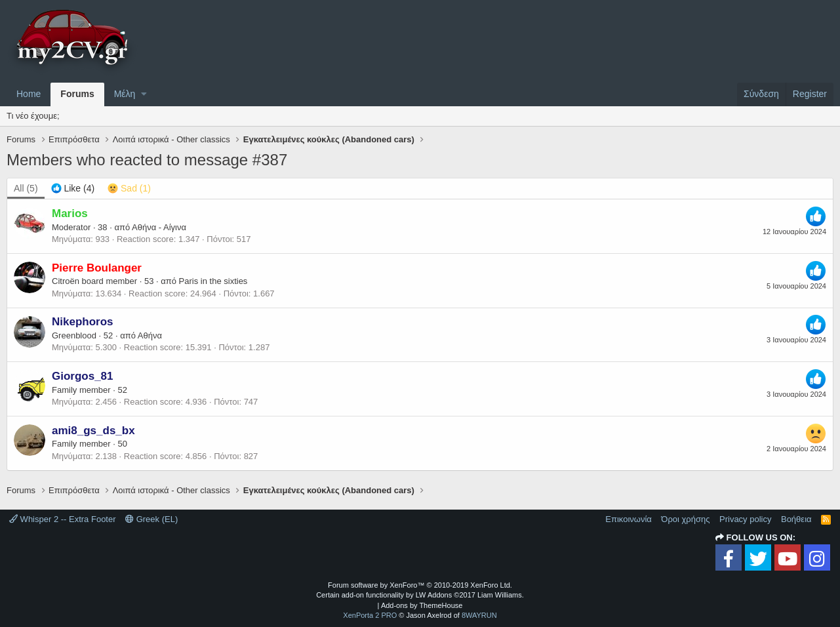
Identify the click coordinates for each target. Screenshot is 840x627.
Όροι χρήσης (685, 519)
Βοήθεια (796, 519)
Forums (77, 94)
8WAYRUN (479, 615)
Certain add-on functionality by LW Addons (420, 595)
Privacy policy (745, 519)
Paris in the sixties (213, 281)
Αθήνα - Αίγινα (159, 227)
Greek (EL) (151, 519)
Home (29, 94)
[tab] (73, 189)
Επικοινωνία (629, 519)
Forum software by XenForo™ (420, 585)
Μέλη (125, 94)
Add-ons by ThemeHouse (422, 605)
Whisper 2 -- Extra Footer (63, 519)
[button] (144, 94)
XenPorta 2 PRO (370, 615)
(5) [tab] (26, 188)
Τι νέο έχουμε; (33, 116)
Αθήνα (150, 335)
